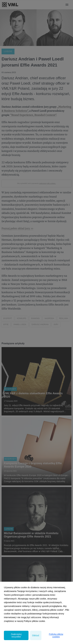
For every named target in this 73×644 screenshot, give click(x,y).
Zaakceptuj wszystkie (16, 635)
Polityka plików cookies (56, 635)
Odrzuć (36, 635)
